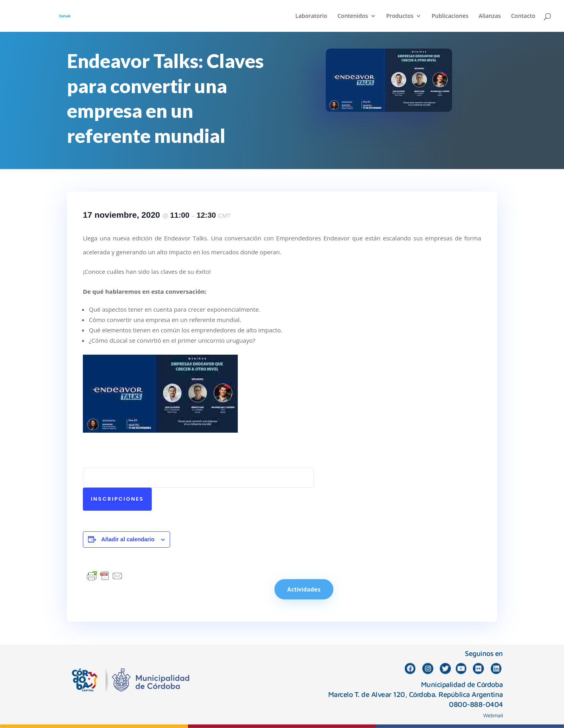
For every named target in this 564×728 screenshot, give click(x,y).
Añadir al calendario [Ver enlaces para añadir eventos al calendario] (128, 539)
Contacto (523, 16)
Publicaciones (450, 16)
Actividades (304, 589)
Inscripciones (117, 499)
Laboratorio (311, 16)
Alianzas (490, 16)
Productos (400, 16)
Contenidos (353, 16)
